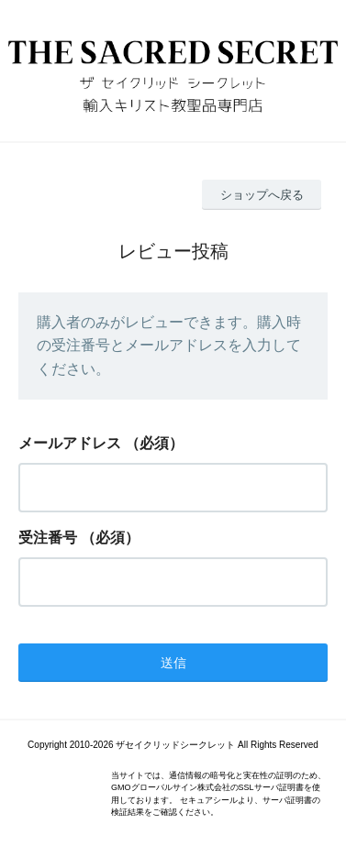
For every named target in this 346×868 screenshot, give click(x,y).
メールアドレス (70, 443)
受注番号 (48, 538)
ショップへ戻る (262, 195)
